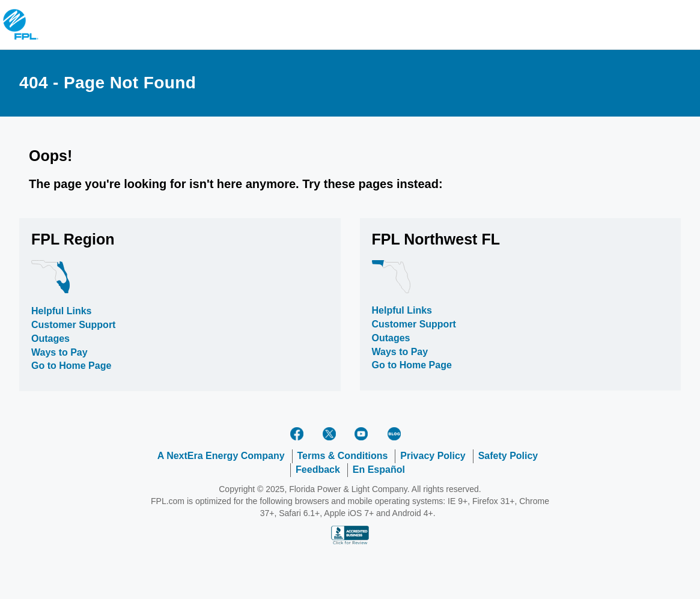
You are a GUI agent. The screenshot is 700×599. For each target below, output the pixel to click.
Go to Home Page (71, 366)
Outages (50, 339)
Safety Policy (508, 456)
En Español (379, 470)
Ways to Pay (59, 352)
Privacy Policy (433, 456)
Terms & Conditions (343, 456)
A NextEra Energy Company (221, 456)
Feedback (318, 470)
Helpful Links (61, 311)
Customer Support (73, 325)
